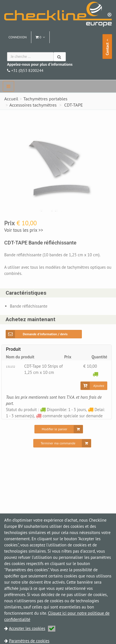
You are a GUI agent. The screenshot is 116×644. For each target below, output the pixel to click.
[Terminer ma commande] (62, 443)
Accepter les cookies (32, 628)
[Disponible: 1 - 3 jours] (95, 374)
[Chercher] (60, 57)
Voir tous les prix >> (23, 230)
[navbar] (8, 86)
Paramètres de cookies (29, 641)
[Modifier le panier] (59, 429)
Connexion (18, 37)
